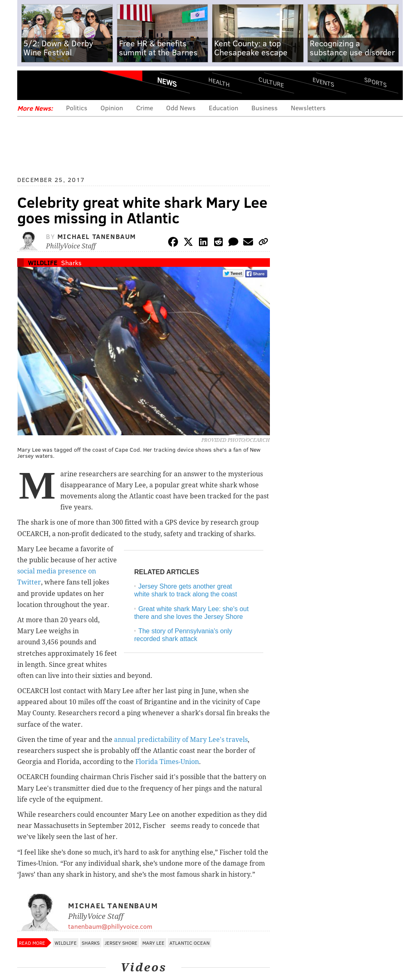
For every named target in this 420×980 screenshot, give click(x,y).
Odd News (181, 108)
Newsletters (308, 108)
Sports (375, 82)
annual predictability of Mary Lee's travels (181, 740)
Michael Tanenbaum (97, 236)
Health (219, 82)
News (167, 82)
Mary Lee (153, 943)
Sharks (71, 263)
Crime (145, 108)
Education (224, 108)
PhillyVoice (74, 85)
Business (265, 108)
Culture (271, 82)
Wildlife (43, 263)
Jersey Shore (121, 943)
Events (323, 82)
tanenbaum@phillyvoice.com (110, 926)
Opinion (112, 108)
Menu (30, 85)
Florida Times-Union (167, 762)
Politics (77, 108)
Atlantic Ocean (189, 943)
